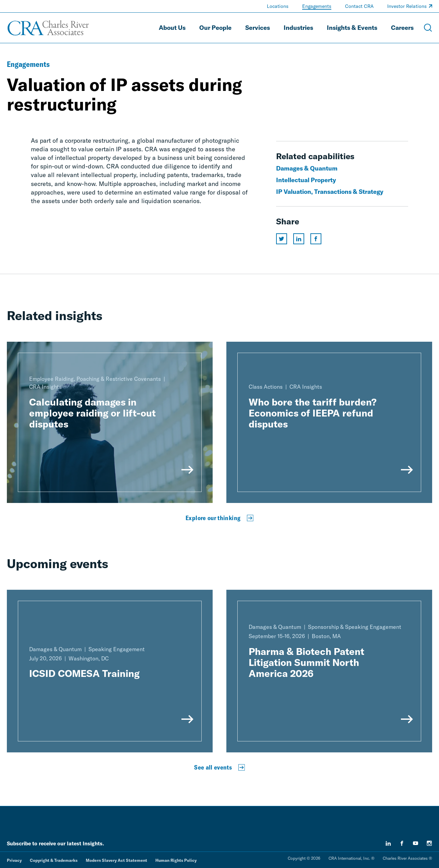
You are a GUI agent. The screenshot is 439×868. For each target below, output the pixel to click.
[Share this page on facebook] (316, 239)
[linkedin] (388, 843)
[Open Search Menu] (428, 28)
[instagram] (429, 843)
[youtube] (416, 843)
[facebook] (402, 843)
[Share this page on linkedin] (299, 239)
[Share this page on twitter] (282, 239)
